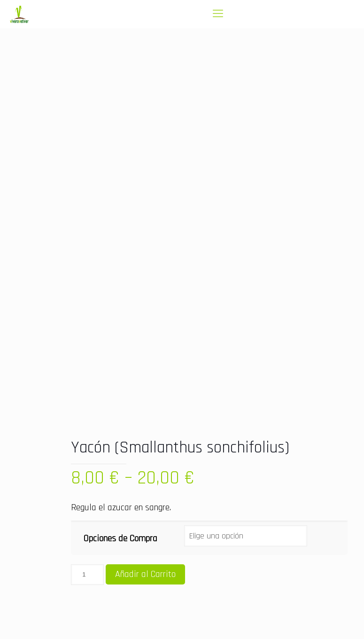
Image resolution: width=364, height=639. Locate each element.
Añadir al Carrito (145, 574)
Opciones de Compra (120, 538)
